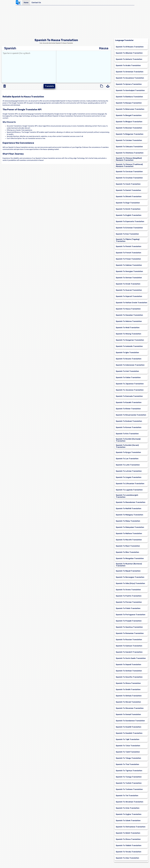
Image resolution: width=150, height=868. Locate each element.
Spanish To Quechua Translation (129, 627)
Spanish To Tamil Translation (128, 752)
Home (26, 3)
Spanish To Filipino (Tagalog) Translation (128, 240)
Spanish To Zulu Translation (127, 858)
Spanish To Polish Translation (128, 608)
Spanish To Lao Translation (127, 459)
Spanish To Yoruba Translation (129, 852)
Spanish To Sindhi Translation (128, 689)
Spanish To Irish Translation (127, 371)
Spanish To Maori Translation (128, 546)
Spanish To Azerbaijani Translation (130, 90)
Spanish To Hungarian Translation (130, 340)
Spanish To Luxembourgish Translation (127, 496)
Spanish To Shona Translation (128, 683)
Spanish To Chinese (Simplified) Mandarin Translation (129, 159)
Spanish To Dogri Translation (128, 203)
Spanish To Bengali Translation (129, 115)
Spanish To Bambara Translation (129, 97)
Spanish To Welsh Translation (128, 833)
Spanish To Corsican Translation (129, 172)
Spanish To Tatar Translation (128, 746)
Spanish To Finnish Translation (129, 246)
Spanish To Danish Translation (128, 190)
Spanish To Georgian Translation (129, 271)
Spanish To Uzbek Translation (128, 821)
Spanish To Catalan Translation (129, 140)
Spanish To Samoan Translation (129, 646)
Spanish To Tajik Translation (128, 739)
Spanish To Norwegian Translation (130, 577)
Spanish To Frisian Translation (128, 259)
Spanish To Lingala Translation (129, 477)
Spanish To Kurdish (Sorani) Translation (127, 446)
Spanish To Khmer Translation (128, 409)
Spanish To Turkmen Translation (129, 789)
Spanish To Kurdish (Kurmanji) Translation (128, 440)
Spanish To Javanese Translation (130, 390)
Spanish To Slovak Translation (128, 702)
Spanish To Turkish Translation (129, 783)
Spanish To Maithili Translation (129, 509)
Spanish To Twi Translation (127, 796)
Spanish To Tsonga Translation (129, 777)
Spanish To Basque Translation (129, 103)
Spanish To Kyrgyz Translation (128, 452)
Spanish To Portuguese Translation (131, 615)
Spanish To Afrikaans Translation (130, 47)
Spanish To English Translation (129, 215)
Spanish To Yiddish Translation (129, 845)
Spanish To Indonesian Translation (130, 365)
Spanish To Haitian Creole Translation (132, 303)
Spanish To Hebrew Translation (129, 321)
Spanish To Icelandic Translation (129, 346)
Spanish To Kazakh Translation (129, 402)
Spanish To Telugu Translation (128, 758)
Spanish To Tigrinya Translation (129, 771)
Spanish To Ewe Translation (127, 234)
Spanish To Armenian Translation (130, 72)
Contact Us (36, 3)
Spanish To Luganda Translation (129, 490)
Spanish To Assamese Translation (130, 78)
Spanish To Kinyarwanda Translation (131, 415)
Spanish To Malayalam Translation (130, 527)
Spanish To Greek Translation (128, 284)
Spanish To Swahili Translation (129, 727)
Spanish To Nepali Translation (128, 571)
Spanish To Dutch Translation (128, 209)
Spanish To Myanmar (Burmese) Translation (129, 565)
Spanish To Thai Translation (127, 764)
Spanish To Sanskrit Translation (129, 652)
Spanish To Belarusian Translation (130, 109)
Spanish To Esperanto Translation (130, 221)
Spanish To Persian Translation (129, 602)
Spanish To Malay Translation (128, 521)
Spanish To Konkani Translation (129, 421)
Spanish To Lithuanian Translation (130, 484)
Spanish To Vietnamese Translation (131, 827)
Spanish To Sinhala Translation (129, 696)
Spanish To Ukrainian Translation (130, 802)
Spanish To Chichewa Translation (130, 153)
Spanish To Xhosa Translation (128, 839)
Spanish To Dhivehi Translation (129, 197)
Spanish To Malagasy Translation (129, 515)
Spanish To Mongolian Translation (130, 558)
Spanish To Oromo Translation (128, 590)
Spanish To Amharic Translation (129, 59)
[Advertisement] (75, 22)
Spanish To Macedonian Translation (131, 502)
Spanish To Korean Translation (129, 427)
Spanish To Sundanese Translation (130, 721)
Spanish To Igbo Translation (127, 353)
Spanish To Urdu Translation (128, 808)
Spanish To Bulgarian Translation (130, 134)
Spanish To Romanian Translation (130, 633)
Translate (49, 86)
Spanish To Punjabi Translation (129, 621)
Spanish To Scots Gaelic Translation (131, 658)
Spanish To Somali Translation (128, 714)
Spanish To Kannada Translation (129, 396)
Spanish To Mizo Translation (127, 552)
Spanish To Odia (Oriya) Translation (130, 583)
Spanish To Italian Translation (128, 377)
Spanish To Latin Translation (128, 465)
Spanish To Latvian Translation (129, 471)
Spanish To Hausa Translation (128, 309)
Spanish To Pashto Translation (129, 596)
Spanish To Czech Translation (128, 184)
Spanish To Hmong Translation (128, 334)
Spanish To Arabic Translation (128, 65)
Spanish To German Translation (129, 278)
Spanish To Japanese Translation (130, 384)
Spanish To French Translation (128, 253)
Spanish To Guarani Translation (129, 290)
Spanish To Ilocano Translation (129, 359)
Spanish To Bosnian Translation (129, 128)
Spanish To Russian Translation (129, 640)
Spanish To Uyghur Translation (129, 814)
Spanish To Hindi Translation (128, 328)
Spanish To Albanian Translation (129, 53)
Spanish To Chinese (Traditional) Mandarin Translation (129, 165)
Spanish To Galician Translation (129, 265)
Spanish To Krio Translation (127, 434)
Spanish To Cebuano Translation (129, 147)
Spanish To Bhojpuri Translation (129, 122)
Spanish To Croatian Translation (129, 178)
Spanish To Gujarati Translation (129, 296)
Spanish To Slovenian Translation (130, 708)
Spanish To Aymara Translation (129, 84)
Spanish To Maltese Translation (129, 533)
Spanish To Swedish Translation (129, 733)
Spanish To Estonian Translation (129, 228)
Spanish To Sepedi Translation (128, 665)
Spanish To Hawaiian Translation (129, 315)
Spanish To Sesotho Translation (129, 677)
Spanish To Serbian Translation (129, 671)
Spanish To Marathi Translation (129, 540)
